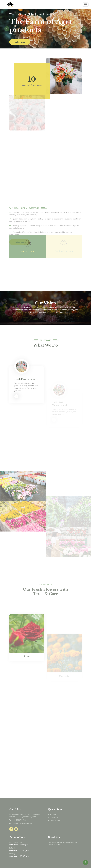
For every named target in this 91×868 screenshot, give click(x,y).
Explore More (20, 42)
